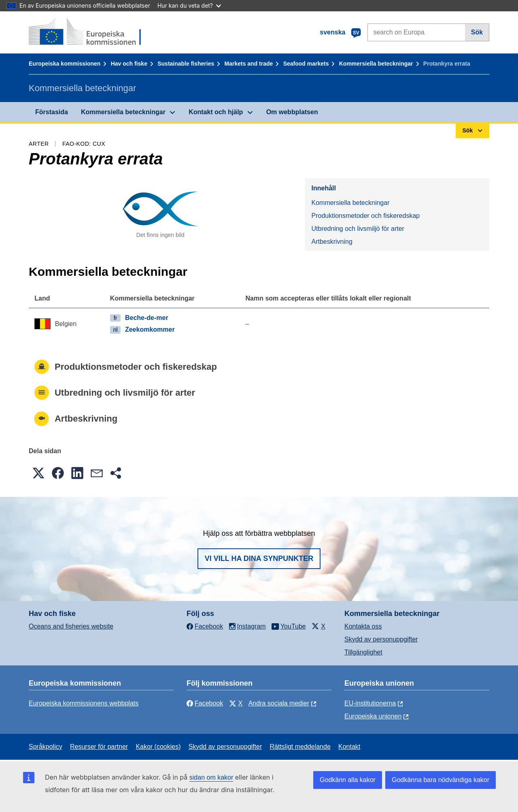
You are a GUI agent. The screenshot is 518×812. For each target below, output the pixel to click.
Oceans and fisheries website (71, 626)
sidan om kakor (211, 777)
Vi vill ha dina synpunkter (259, 558)
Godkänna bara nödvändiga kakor (441, 780)
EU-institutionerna (370, 703)
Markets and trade (249, 64)
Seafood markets (306, 64)
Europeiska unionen (373, 716)
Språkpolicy (46, 747)
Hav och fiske (129, 64)
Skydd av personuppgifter (381, 639)
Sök (477, 32)
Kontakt (349, 747)
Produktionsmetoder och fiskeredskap (365, 216)
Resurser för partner (99, 747)
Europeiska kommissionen (65, 64)
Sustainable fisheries (186, 64)
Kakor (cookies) (158, 747)
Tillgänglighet (363, 652)
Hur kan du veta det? (189, 5)
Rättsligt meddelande (300, 747)
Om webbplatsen (292, 112)
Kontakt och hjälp (216, 112)
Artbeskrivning (332, 242)
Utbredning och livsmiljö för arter (358, 229)
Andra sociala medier (279, 703)
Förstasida (52, 112)
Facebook (205, 703)
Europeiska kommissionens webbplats (84, 703)
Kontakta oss (363, 626)
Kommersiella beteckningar (376, 64)
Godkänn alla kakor (348, 780)
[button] (38, 473)
